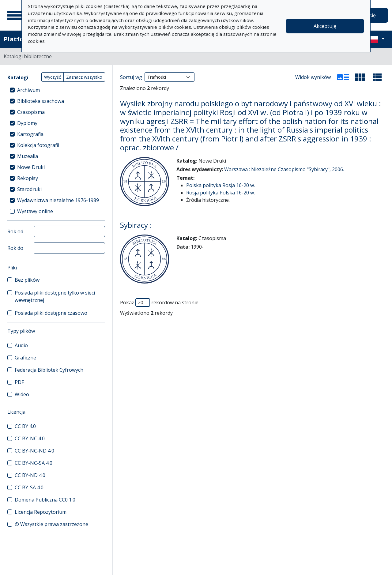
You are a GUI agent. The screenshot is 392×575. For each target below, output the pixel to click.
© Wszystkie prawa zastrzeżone (51, 524)
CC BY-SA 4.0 (29, 487)
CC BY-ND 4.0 (30, 475)
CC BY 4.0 (25, 426)
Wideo (22, 394)
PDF (19, 382)
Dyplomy (27, 123)
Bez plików (27, 280)
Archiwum (28, 90)
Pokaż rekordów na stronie (159, 303)
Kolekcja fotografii (38, 145)
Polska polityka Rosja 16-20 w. (221, 185)
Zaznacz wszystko (84, 77)
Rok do (15, 248)
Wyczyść (53, 77)
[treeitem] (56, 90)
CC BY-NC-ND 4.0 (34, 451)
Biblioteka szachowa (41, 101)
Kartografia (30, 134)
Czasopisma (31, 112)
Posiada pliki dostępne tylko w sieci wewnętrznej (55, 296)
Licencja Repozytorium (41, 512)
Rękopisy (28, 178)
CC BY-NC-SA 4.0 (34, 463)
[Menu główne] (15, 15)
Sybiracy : (136, 225)
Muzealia (28, 156)
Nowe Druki (31, 167)
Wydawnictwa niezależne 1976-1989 (58, 200)
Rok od (15, 231)
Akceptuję (325, 26)
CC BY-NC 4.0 (30, 438)
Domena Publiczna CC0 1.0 (45, 500)
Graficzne (25, 358)
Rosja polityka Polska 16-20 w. (221, 193)
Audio (21, 345)
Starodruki (29, 189)
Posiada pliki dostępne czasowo (51, 313)
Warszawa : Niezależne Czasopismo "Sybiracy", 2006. (284, 169)
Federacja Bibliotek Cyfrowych (49, 370)
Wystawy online (35, 211)
